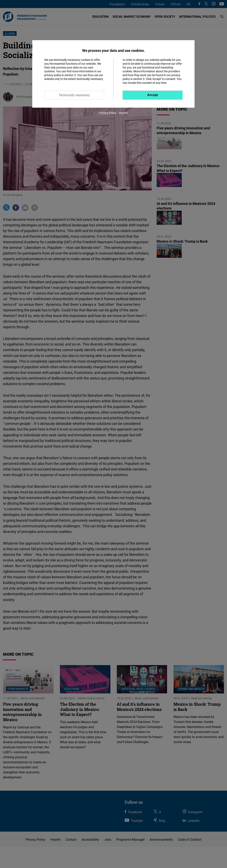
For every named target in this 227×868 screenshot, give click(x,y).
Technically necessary (74, 95)
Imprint (123, 113)
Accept (153, 95)
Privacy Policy (108, 113)
